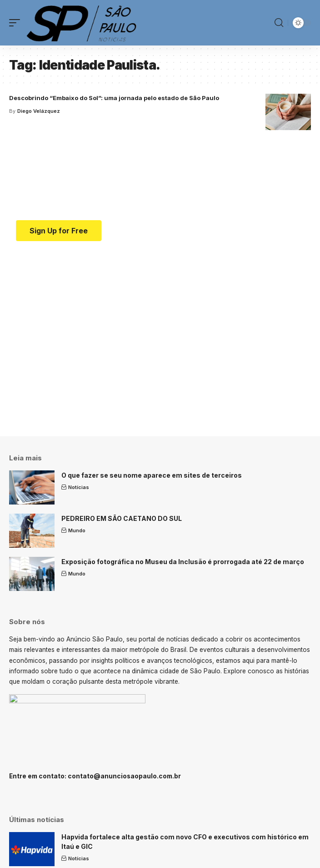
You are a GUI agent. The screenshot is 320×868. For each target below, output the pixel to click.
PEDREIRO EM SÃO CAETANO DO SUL (122, 518)
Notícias (79, 487)
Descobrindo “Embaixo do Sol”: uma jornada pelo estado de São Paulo (114, 98)
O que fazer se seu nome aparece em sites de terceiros (152, 475)
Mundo (77, 530)
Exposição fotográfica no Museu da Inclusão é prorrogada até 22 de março (183, 562)
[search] (279, 23)
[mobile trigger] (17, 23)
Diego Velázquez (39, 111)
